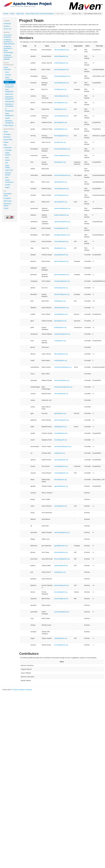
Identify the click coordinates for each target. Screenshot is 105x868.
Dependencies (10, 101)
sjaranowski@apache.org (62, 208)
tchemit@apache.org (61, 466)
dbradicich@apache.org (62, 294)
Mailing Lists (9, 94)
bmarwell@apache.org (61, 83)
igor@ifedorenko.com (61, 546)
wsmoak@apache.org (61, 645)
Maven (12, 14)
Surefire (8, 185)
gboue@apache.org (61, 122)
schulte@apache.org (61, 433)
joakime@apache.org (61, 566)
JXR (7, 163)
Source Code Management (9, 86)
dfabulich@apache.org (61, 308)
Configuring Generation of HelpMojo (8, 57)
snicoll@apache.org (61, 440)
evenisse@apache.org (61, 116)
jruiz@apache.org (60, 572)
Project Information (10, 68)
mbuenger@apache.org (62, 380)
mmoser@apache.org (61, 394)
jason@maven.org (60, 142)
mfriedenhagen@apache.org (63, 387)
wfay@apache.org (60, 248)
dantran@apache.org (61, 288)
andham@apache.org (61, 63)
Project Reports (10, 125)
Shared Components (9, 181)
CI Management (9, 110)
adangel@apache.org (61, 255)
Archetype (8, 150)
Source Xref (7, 29)
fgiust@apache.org (60, 321)
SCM (7, 177)
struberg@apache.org (61, 228)
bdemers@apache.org (61, 261)
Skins (5, 145)
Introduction (7, 24)
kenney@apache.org (61, 592)
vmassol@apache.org (61, 473)
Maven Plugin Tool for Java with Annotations (40, 14)
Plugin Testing (7, 166)
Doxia (7, 158)
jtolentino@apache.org (61, 585)
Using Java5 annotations (8, 36)
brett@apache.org (60, 301)
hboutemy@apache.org (62, 50)
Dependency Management (9, 98)
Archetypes (7, 134)
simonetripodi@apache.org (63, 446)
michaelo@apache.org (61, 189)
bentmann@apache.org (62, 275)
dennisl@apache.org (61, 103)
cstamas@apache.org (61, 96)
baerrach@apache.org (61, 69)
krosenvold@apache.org (62, 155)
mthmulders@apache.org (62, 175)
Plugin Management (9, 114)
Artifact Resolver (8, 154)
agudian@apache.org (61, 486)
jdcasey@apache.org (61, 552)
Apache (6, 14)
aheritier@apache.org (61, 56)
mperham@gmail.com (61, 599)
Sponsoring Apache (7, 205)
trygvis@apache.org (61, 638)
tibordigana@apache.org (62, 235)
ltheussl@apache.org (61, 354)
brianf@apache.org (60, 89)
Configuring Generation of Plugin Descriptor (9, 42)
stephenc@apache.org (61, 215)
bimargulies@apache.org (62, 76)
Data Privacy (8, 201)
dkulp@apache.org (60, 109)
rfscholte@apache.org (61, 195)
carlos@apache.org (60, 506)
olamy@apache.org (60, 182)
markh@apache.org (61, 360)
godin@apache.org (60, 327)
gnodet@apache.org (61, 129)
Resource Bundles (8, 174)
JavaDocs (7, 26)
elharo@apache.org (61, 480)
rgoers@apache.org (61, 202)
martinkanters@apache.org (63, 367)
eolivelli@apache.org (61, 314)
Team (7, 82)
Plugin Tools (20, 14)
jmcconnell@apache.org (62, 559)
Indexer (8, 160)
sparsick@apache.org (61, 460)
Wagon (7, 187)
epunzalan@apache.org (62, 532)
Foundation (7, 198)
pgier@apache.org (60, 413)
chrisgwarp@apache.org (62, 281)
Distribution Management (9, 122)
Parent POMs (8, 140)
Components (10, 148)
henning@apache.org (61, 136)
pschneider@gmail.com (62, 612)
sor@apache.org (60, 453)
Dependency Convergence (9, 105)
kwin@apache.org (60, 162)
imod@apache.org (60, 341)
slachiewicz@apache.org (62, 222)
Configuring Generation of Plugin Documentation (8, 49)
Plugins (8, 118)
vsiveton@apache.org (61, 241)
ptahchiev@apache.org (62, 420)
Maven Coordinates (9, 78)
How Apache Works (8, 195)
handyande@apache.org (62, 334)
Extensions (7, 137)
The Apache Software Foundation (22, 690)
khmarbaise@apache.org (62, 149)
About (7, 72)
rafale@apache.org (60, 427)
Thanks (6, 208)
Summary (8, 75)
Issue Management (9, 90)
